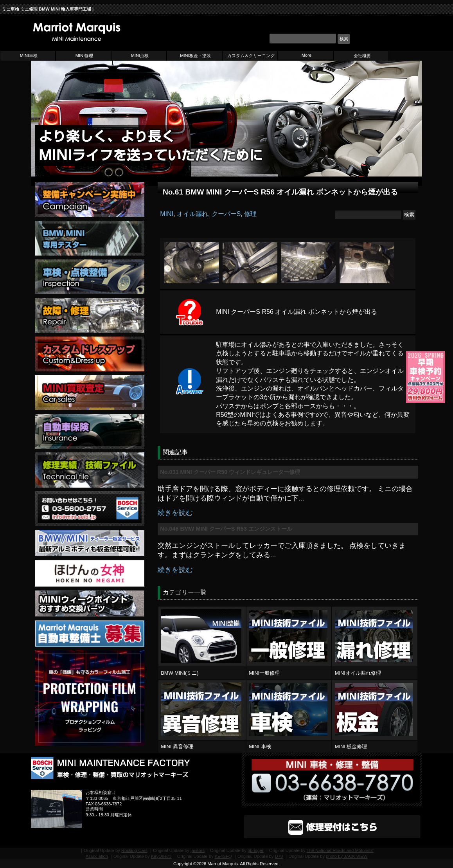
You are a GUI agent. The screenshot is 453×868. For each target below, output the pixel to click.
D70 (279, 856)
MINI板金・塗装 (195, 56)
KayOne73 (161, 856)
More (307, 55)
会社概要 (362, 56)
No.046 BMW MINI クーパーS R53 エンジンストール (226, 529)
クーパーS (226, 214)
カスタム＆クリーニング (251, 56)
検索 (344, 39)
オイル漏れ (192, 214)
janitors (198, 850)
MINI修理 (84, 56)
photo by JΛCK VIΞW (347, 856)
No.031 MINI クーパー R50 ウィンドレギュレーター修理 (230, 472)
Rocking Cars (134, 850)
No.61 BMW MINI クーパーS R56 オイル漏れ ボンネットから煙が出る (280, 192)
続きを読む (175, 513)
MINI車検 (29, 56)
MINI (167, 214)
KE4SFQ (223, 856)
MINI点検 (140, 56)
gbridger (256, 850)
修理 (250, 214)
